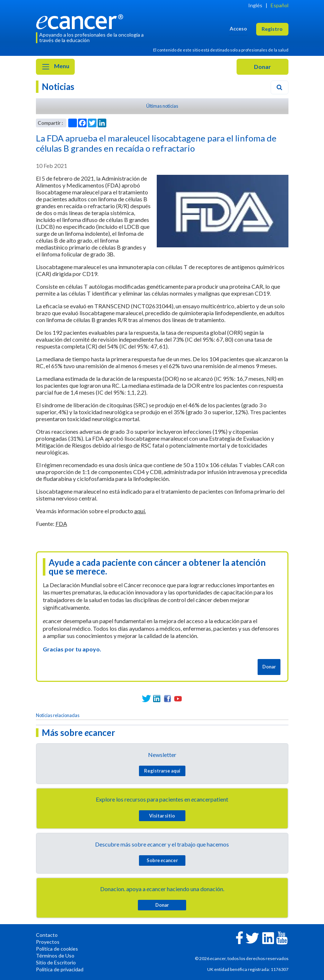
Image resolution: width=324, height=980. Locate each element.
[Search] (279, 87)
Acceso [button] (238, 28)
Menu (55, 67)
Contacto (47, 935)
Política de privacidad (60, 969)
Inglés (255, 5)
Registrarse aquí (162, 771)
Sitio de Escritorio (56, 962)
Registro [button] (272, 29)
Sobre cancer (162, 860)
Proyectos (48, 942)
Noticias (58, 87)
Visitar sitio (162, 816)
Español (280, 5)
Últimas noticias (162, 106)
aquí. (140, 511)
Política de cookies (57, 949)
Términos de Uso (55, 956)
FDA (61, 524)
